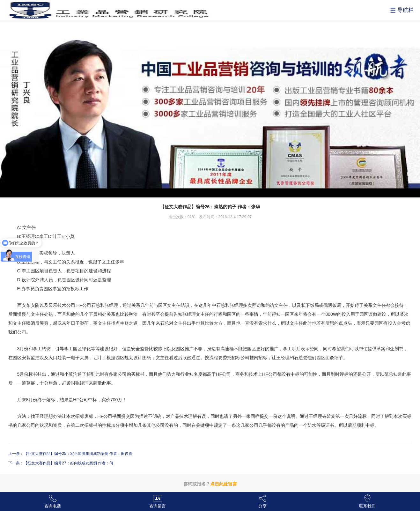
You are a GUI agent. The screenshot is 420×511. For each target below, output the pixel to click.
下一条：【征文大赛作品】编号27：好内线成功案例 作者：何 (61, 463)
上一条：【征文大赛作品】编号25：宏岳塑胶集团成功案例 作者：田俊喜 (70, 454)
